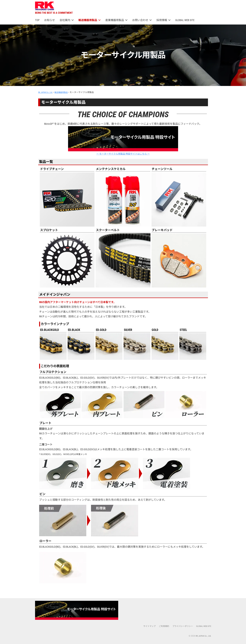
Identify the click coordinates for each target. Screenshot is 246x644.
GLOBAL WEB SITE (185, 20)
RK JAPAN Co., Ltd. (203, 636)
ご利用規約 (161, 626)
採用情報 (162, 20)
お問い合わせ (140, 20)
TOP (37, 20)
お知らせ (50, 20)
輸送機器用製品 (88, 20)
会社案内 (65, 20)
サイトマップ (145, 626)
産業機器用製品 (115, 20)
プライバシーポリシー (181, 626)
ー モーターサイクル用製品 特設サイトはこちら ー (123, 141)
